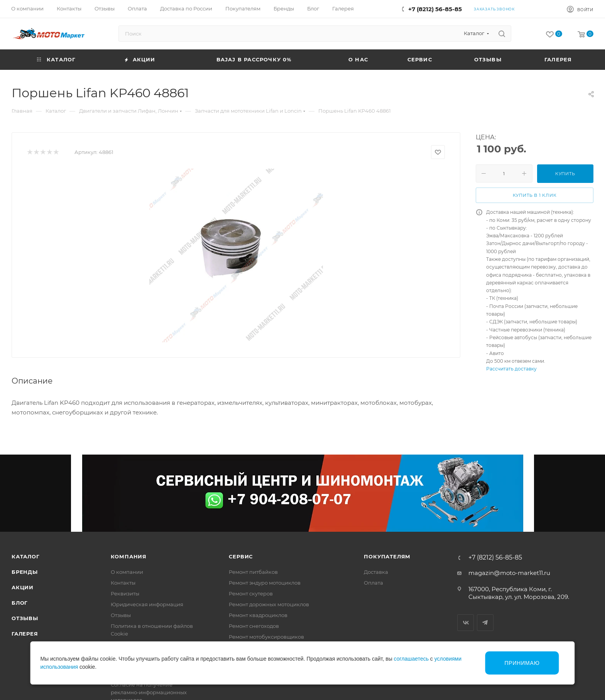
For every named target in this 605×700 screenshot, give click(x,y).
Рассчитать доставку (511, 369)
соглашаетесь (411, 659)
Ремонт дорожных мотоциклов (269, 604)
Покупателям (387, 556)
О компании (127, 572)
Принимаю (522, 663)
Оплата (373, 583)
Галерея (25, 634)
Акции (23, 587)
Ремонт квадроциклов (258, 615)
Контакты (123, 583)
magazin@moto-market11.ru (509, 573)
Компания (129, 556)
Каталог (26, 556)
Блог (20, 603)
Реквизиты (125, 593)
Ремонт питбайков (253, 572)
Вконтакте (466, 623)
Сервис (241, 556)
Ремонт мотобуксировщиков (266, 637)
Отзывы (25, 618)
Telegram (485, 623)
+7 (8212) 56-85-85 (435, 9)
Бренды (25, 572)
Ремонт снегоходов (254, 626)
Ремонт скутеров (251, 593)
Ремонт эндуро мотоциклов (265, 583)
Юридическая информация (147, 604)
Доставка (376, 572)
